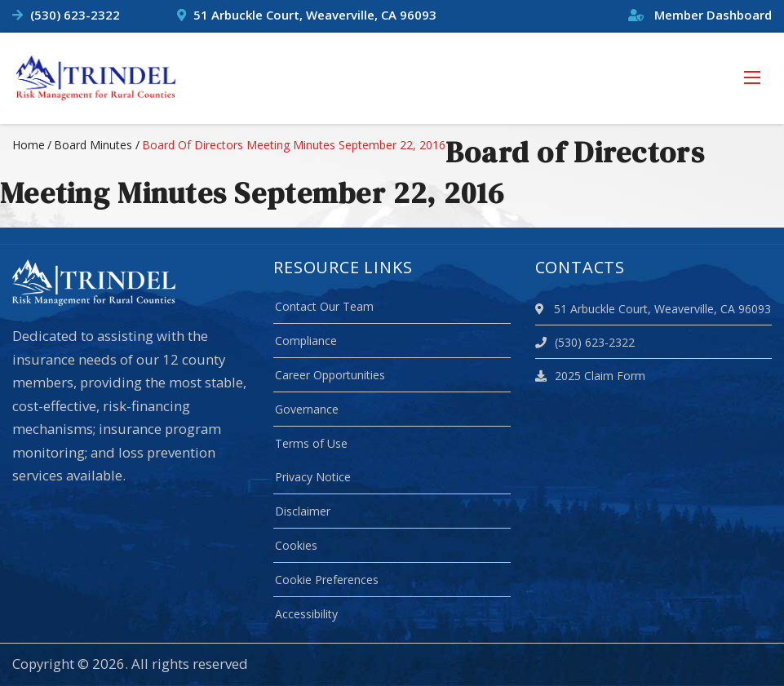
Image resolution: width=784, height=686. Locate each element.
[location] (542, 309)
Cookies (296, 545)
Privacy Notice (313, 477)
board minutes (93, 145)
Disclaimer (303, 511)
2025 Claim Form (590, 376)
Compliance (306, 341)
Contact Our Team (324, 306)
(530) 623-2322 (75, 15)
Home (29, 145)
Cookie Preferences (327, 580)
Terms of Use (311, 443)
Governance (307, 409)
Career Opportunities (330, 375)
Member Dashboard (700, 15)
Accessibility (306, 614)
